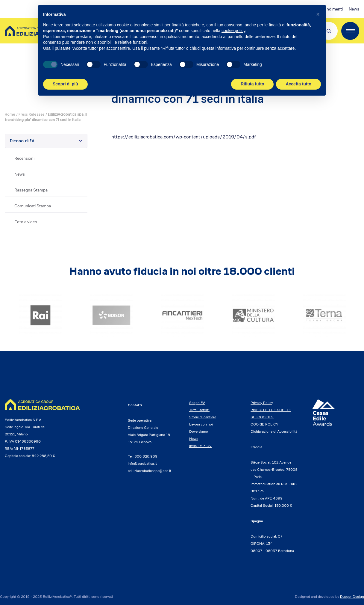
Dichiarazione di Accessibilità (274, 431)
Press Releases (32, 115)
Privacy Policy (262, 403)
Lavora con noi (201, 424)
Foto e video (26, 222)
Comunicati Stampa (33, 206)
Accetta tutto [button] (298, 84)
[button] (318, 14)
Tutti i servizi (199, 410)
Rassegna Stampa (31, 190)
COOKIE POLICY (264, 424)
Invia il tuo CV (200, 446)
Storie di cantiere (203, 417)
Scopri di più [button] (65, 84)
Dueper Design (352, 596)
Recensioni (24, 158)
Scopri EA (197, 403)
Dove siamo (199, 431)
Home (10, 115)
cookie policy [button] (233, 31)
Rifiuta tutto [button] (252, 84)
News (354, 9)
